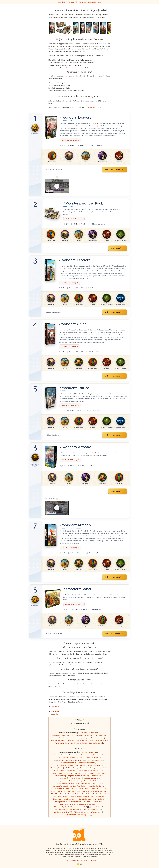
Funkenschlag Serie (62, 743)
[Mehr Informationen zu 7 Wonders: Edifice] (51, 398)
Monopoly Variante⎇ (60, 786)
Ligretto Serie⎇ (85, 799)
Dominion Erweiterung (60, 738)
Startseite (66, 861)
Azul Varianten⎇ (64, 758)
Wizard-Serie (71, 815)
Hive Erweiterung (76, 738)
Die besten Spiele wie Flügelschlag (67, 807)
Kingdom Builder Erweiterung (94, 738)
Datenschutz (85, 861)
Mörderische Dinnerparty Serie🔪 (89, 784)
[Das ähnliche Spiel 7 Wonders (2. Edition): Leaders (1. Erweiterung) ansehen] (76, 28)
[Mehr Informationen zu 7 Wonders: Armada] (51, 457)
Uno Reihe (86, 802)
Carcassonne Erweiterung (60, 735)
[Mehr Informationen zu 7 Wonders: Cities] (50, 334)
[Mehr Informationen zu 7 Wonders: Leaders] (51, 127)
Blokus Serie (89, 797)
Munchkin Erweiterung (84, 740)
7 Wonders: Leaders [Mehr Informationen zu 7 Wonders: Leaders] (75, 118)
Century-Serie (100, 797)
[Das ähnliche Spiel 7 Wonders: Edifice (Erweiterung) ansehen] (89, 28)
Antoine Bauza (66, 68)
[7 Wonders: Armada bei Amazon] (117, 491)
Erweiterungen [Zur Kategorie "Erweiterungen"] (56, 709)
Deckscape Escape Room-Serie (67, 765)
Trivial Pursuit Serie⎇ (81, 812)
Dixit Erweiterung (100, 735)
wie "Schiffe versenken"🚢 (93, 810)
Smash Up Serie (98, 799)
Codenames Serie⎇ (68, 763)
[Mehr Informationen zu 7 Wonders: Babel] (53, 599)
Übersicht (61, 2)
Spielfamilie (92, 2)
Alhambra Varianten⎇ (62, 755)
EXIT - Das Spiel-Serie (78, 773)
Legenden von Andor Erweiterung (62, 740)
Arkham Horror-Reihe (60, 797)
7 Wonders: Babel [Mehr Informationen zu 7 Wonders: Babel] (77, 589)
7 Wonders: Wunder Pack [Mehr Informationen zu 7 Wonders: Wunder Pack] (83, 203)
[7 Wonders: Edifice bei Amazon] (114, 435)
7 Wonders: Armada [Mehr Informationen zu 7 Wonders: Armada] (76, 447)
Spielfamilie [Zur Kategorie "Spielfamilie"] (55, 711)
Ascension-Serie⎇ (76, 797)
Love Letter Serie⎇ (91, 781)
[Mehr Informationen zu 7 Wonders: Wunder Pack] (53, 213)
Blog (99, 2)
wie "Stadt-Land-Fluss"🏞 (63, 812)
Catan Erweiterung (100, 740)
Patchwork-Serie (72, 789)
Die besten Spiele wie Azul (88, 804)
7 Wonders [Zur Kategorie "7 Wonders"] (55, 706)
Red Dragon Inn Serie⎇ (79, 743)
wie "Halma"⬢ (98, 807)
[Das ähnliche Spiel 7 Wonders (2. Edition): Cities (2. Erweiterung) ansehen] (82, 28)
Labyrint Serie (97, 802)
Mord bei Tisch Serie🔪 (78, 786)
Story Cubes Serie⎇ (99, 789)
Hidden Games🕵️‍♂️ (77, 778)
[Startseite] (79, 835)
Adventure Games (97, 776)
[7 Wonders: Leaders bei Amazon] (114, 169)
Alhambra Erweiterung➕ (89, 733)
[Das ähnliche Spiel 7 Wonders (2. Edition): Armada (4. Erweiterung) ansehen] (103, 28)
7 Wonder (94, 453)
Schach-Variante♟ (57, 791)
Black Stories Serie (78, 758)
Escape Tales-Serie (96, 771)
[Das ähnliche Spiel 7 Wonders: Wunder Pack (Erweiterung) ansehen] (64, 28)
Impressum (75, 861)
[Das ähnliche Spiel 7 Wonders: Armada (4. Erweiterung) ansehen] (96, 28)
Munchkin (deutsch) (57, 768)
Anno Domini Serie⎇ (79, 755)
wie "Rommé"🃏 (76, 810)
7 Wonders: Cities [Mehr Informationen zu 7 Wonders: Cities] (72, 324)
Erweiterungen (81, 2)
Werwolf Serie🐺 (97, 812)
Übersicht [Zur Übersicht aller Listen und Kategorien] (54, 714)
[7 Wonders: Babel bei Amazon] (114, 634)
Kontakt (94, 861)
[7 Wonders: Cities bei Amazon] (114, 376)
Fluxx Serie (57, 799)
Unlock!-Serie (83, 771)
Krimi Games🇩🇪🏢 (92, 778)
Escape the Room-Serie (59, 773)
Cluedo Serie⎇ (97, 760)
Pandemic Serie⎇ (57, 789)
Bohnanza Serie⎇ (93, 758)
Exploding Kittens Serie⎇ (97, 773)
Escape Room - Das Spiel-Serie (65, 771)
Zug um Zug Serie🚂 (97, 743)
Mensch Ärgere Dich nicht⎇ (66, 784)
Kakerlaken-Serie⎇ (70, 799)
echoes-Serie (102, 768)
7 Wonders (70, 2)
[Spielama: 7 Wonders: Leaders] (57, 186)
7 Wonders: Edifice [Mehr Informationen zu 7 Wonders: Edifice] (74, 388)
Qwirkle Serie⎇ (88, 794)
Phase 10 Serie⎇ (74, 794)
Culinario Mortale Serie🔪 (87, 763)
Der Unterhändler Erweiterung (82, 735)
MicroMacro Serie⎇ (59, 794)
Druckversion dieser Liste (95, 107)
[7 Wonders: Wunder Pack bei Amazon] (117, 248)
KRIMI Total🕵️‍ (64, 778)
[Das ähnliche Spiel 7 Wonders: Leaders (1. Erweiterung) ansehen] (52, 28)
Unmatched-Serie (75, 802)
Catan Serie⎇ (86, 791)
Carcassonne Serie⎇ (82, 760)
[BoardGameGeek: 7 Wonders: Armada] (57, 508)
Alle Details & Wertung (70, 140)
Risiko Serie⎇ (84, 789)
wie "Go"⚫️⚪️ (86, 807)
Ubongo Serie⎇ (61, 802)
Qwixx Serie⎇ (101, 794)
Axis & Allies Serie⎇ (96, 755)
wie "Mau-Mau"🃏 (61, 810)
